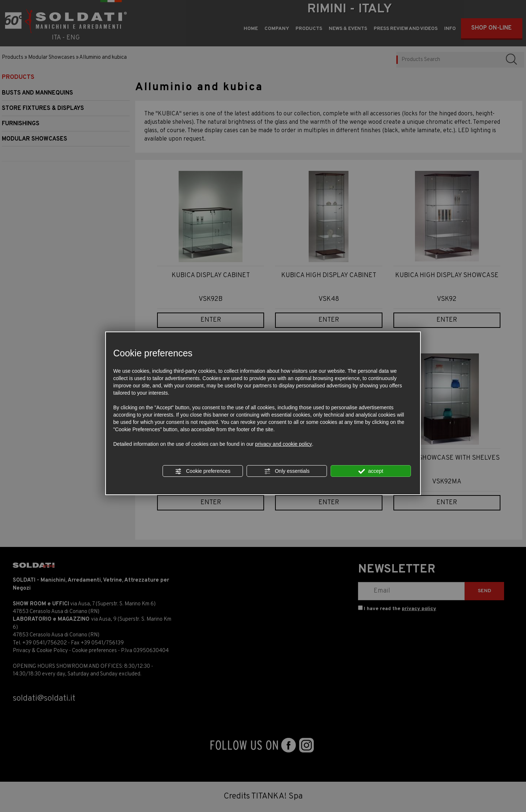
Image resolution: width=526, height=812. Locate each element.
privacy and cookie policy (283, 444)
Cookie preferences (203, 471)
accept (371, 471)
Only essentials (287, 471)
